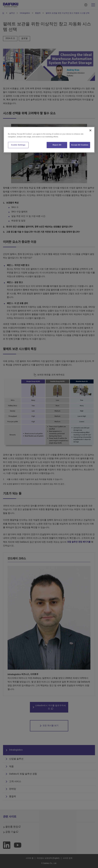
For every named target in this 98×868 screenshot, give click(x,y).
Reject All (57, 145)
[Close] (90, 130)
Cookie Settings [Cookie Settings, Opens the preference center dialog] (18, 145)
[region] (49, 140)
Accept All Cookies (80, 145)
